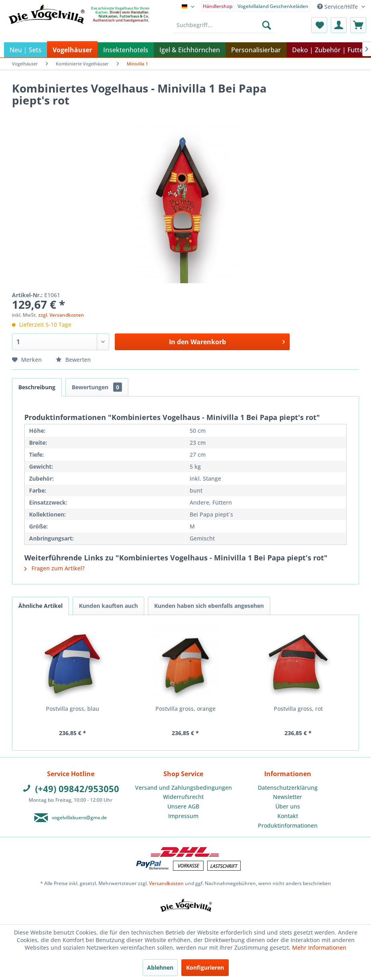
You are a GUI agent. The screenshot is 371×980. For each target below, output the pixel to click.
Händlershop (218, 6)
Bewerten (73, 360)
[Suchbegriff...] (224, 25)
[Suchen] (267, 25)
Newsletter (288, 797)
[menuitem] (218, 6)
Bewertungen (97, 387)
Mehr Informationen (319, 947)
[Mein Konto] (339, 25)
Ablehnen (160, 967)
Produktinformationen (288, 825)
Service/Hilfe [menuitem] (338, 7)
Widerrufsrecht (183, 797)
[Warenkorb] (358, 25)
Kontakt (288, 816)
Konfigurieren (205, 967)
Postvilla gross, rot (298, 709)
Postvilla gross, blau (73, 709)
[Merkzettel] (319, 25)
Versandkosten (166, 883)
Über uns (288, 806)
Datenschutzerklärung (288, 788)
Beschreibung (37, 387)
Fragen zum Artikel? (54, 568)
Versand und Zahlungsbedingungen (184, 788)
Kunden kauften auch (108, 606)
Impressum (183, 816)
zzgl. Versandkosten (61, 315)
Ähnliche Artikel (40, 606)
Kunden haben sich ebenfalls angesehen (209, 606)
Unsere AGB (183, 806)
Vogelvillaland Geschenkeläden (273, 6)
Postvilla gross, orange (185, 709)
